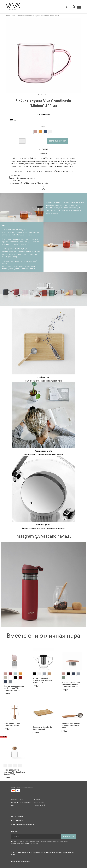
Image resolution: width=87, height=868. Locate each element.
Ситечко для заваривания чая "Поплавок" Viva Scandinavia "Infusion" (14, 688)
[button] (38, 95)
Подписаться (68, 837)
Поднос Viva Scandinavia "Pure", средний (42, 728)
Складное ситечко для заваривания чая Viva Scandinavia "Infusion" (71, 684)
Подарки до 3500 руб (23, 16)
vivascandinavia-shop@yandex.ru (23, 824)
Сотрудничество (39, 802)
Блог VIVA (37, 799)
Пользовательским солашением (29, 843)
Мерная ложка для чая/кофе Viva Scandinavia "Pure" (71, 726)
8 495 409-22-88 (17, 820)
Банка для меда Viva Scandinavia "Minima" (12, 725)
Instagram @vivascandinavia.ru (44, 536)
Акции (14, 16)
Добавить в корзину (57, 141)
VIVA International (39, 805)
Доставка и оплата (17, 799)
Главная (8, 16)
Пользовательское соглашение (21, 802)
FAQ (12, 805)
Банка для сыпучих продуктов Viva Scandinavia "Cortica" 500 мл (14, 772)
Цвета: (43, 127)
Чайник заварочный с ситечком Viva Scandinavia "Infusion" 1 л (43, 680)
